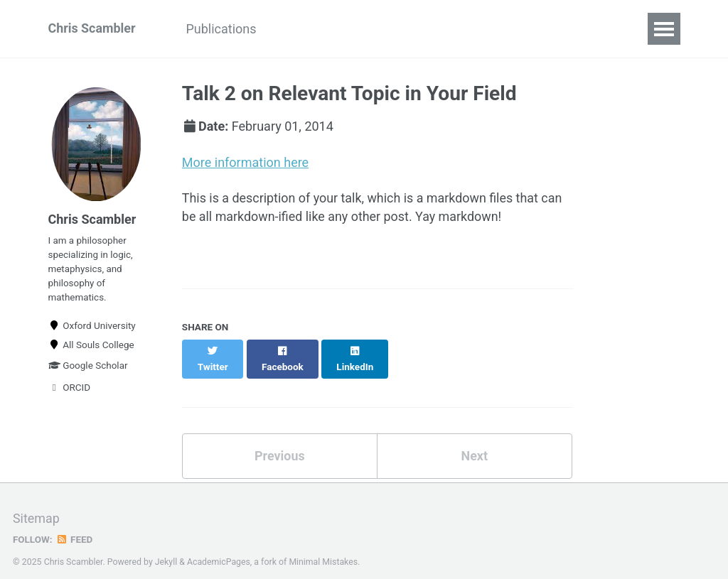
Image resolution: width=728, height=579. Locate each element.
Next (474, 441)
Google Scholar (88, 367)
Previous (280, 441)
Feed (75, 524)
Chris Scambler (92, 29)
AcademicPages (219, 546)
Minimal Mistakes (324, 546)
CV (291, 29)
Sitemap (36, 504)
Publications (222, 29)
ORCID (70, 389)
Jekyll (166, 546)
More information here (245, 162)
